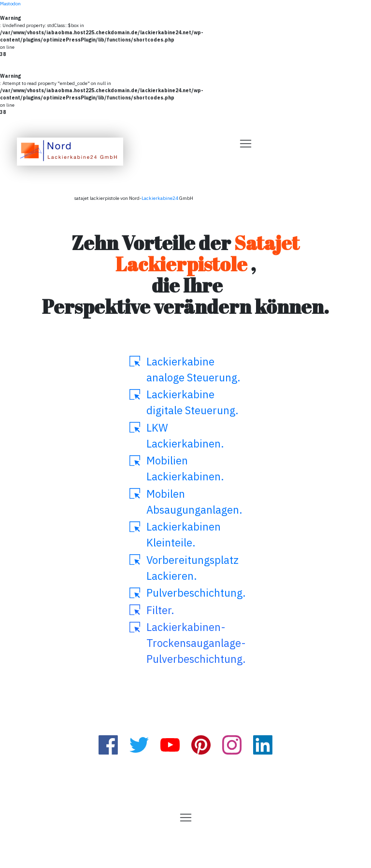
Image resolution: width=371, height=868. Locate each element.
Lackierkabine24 (160, 198)
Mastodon (10, 4)
